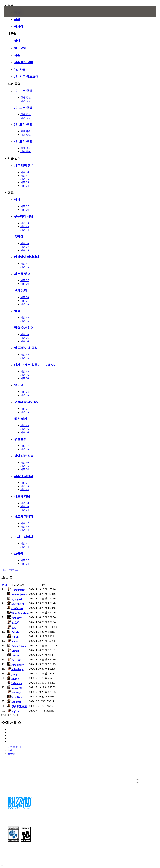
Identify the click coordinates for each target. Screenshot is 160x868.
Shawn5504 (16, 604)
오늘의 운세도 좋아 (27, 402)
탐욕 (17, 311)
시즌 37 (25, 176)
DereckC (14, 660)
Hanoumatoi (16, 590)
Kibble (13, 637)
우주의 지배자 (24, 476)
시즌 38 (25, 172)
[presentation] (13, 11)
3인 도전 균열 (23, 125)
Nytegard (15, 599)
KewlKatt (15, 697)
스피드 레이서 (24, 537)
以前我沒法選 (17, 707)
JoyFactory (16, 665)
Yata (12, 628)
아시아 (19, 26)
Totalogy (14, 693)
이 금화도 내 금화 (26, 348)
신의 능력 (20, 291)
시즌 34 (25, 186)
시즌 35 (25, 182)
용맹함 (19, 237)
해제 (17, 200)
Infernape (15, 683)
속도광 (19, 385)
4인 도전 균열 (23, 141)
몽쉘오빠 (15, 618)
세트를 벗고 (22, 274)
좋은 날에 (20, 419)
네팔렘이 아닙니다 (27, 257)
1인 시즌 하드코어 (26, 77)
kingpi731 (15, 688)
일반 (17, 41)
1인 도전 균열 (23, 91)
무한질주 (20, 439)
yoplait (13, 711)
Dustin (13, 655)
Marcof (13, 679)
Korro (13, 642)
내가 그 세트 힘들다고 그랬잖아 (35, 365)
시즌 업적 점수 (24, 165)
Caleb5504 (15, 608)
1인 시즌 (20, 69)
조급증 (19, 554)
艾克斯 (13, 623)
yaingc (13, 674)
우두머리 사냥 (24, 216)
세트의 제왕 (22, 496)
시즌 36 (25, 179)
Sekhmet (14, 702)
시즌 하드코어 (24, 62)
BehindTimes (17, 646)
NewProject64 (17, 595)
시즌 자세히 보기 (11, 570)
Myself (13, 651)
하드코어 (20, 48)
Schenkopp (16, 669)
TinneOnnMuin (18, 613)
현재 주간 (26, 98)
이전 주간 (26, 101)
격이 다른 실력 (24, 456)
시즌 (17, 55)
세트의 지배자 (24, 516)
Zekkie (13, 632)
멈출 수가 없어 (24, 328)
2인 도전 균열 (23, 108)
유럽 (17, 19)
